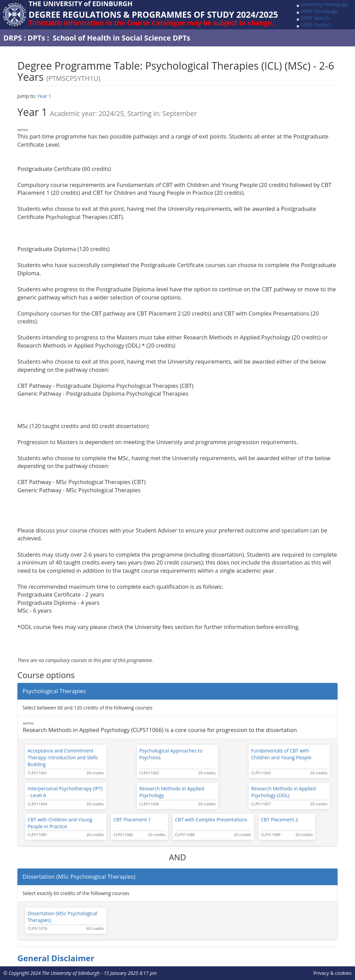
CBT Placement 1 (132, 820)
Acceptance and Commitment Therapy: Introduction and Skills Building (63, 757)
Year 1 (44, 96)
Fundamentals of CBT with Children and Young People (281, 754)
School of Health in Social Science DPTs (122, 38)
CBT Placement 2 (280, 820)
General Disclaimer (56, 958)
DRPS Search (315, 18)
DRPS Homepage (319, 11)
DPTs (36, 38)
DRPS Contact (316, 25)
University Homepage (324, 4)
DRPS (13, 38)
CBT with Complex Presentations (211, 820)
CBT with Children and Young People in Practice (60, 823)
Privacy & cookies (332, 973)
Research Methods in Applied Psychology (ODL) (283, 792)
